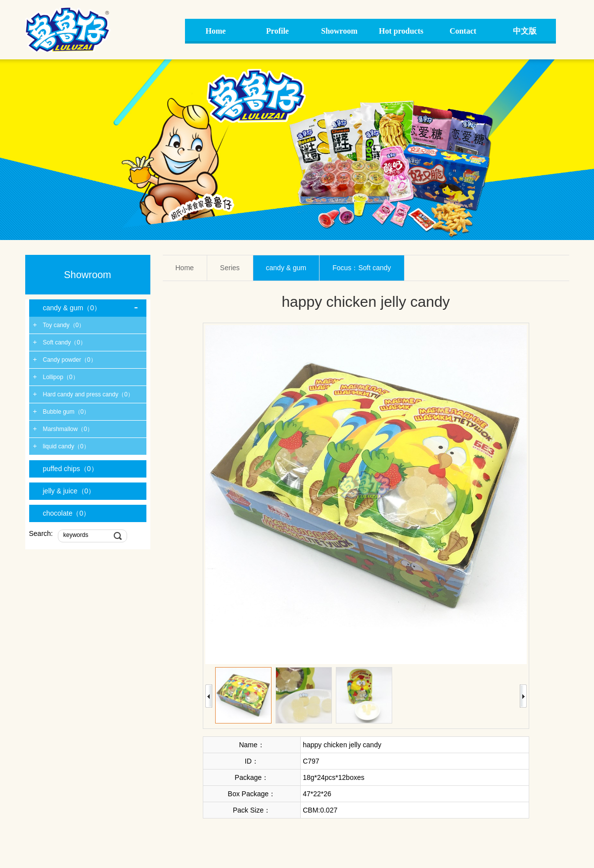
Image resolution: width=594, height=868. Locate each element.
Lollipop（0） (61, 377)
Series (230, 268)
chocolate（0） (67, 513)
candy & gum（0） (72, 308)
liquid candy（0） (66, 446)
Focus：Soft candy (362, 268)
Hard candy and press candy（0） (88, 394)
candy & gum (286, 268)
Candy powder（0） (70, 360)
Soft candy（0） (65, 342)
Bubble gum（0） (67, 412)
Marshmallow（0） (68, 429)
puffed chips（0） (70, 469)
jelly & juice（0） (69, 491)
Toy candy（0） (64, 325)
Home (185, 268)
